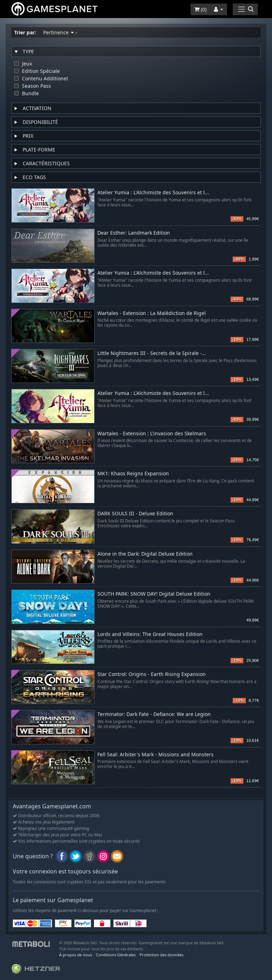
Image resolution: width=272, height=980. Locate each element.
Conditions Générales (116, 955)
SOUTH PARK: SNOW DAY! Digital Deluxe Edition (154, 594)
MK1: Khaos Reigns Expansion (133, 474)
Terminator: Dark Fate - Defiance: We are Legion (154, 714)
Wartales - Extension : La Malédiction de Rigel (152, 313)
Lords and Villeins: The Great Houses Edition (150, 634)
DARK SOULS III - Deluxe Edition (135, 514)
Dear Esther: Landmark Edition (134, 233)
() (200, 9)
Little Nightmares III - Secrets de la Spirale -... (152, 353)
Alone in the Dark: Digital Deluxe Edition (145, 554)
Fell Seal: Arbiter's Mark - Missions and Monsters (155, 755)
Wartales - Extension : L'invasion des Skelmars (152, 434)
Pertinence (60, 32)
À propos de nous (76, 955)
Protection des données (161, 955)
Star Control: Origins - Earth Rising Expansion (152, 674)
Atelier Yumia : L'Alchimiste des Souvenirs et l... (153, 193)
